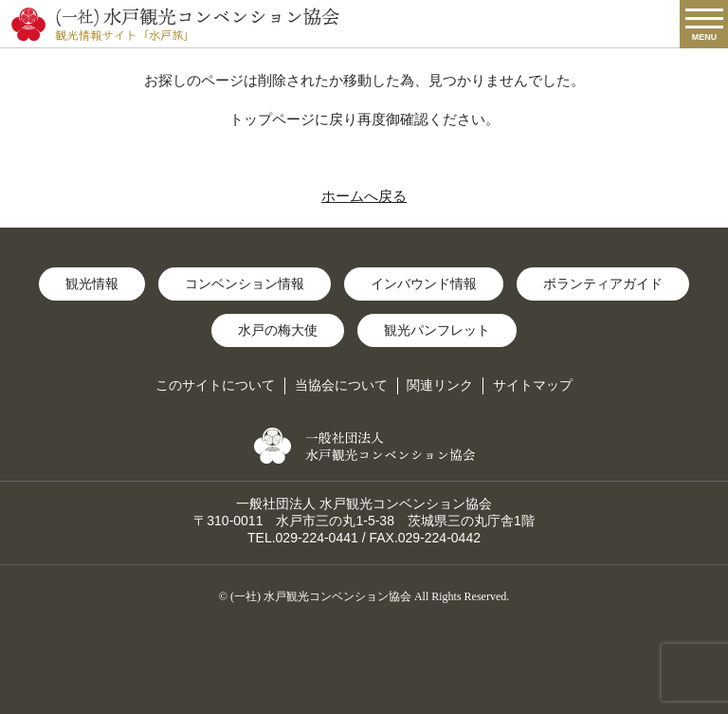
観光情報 (92, 284)
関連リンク (440, 385)
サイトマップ (533, 385)
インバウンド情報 (424, 284)
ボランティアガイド (603, 284)
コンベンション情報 (245, 284)
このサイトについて (215, 385)
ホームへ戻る (364, 196)
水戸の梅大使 (278, 330)
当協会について (341, 385)
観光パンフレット (437, 330)
